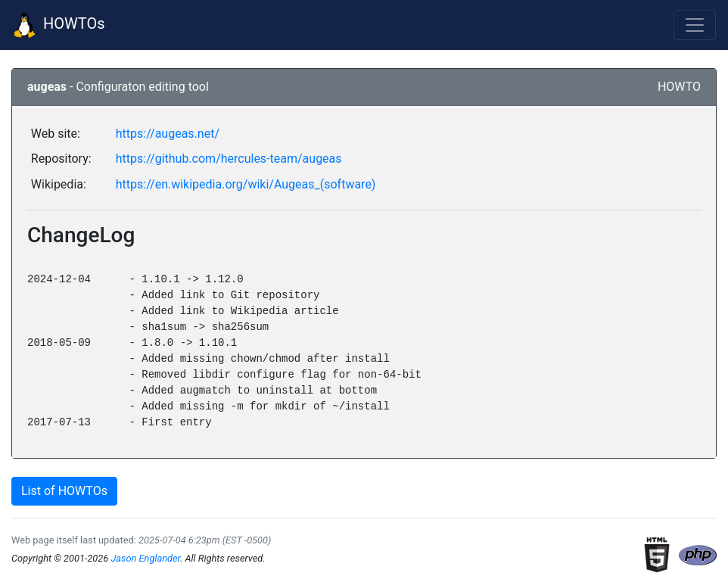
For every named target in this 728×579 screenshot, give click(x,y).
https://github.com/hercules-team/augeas (229, 159)
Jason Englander (145, 558)
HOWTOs (59, 25)
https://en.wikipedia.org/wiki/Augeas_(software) (246, 184)
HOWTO (679, 87)
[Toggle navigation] (695, 25)
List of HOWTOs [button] (64, 491)
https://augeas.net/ (168, 134)
